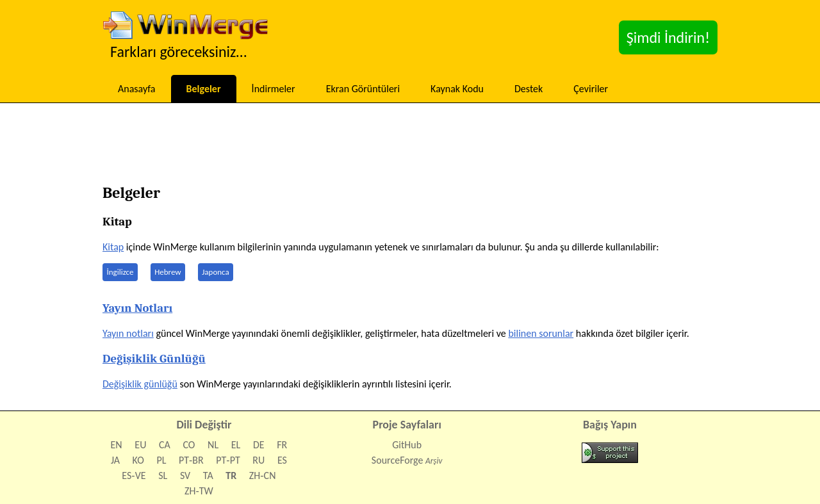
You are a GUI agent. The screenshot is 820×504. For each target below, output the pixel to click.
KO (138, 460)
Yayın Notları (137, 308)
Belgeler (204, 89)
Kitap (113, 247)
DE (259, 445)
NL (213, 445)
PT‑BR (191, 460)
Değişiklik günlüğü (140, 384)
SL (163, 476)
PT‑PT (228, 460)
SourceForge (398, 460)
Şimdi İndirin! (668, 37)
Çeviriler (591, 89)
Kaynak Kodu (457, 89)
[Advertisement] (410, 147)
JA (115, 460)
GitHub (407, 445)
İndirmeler (274, 89)
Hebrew (168, 272)
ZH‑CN (263, 476)
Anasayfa (137, 89)
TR (231, 476)
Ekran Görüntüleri (363, 89)
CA (165, 445)
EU (140, 445)
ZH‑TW (199, 491)
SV (185, 476)
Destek (529, 89)
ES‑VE (134, 476)
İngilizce (120, 272)
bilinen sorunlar (541, 333)
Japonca (216, 272)
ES (282, 460)
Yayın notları (128, 333)
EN (117, 445)
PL (161, 460)
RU (258, 460)
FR (282, 445)
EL (236, 445)
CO (189, 445)
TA (208, 476)
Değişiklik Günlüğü (154, 359)
